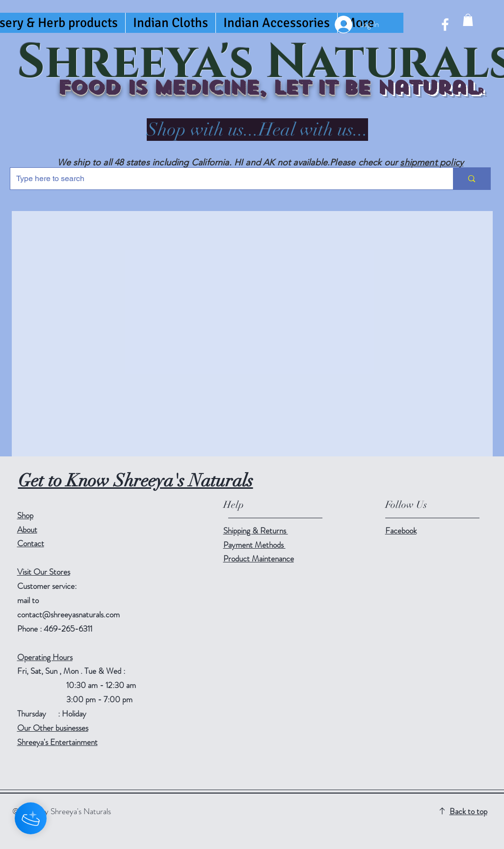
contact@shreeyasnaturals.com (68, 614)
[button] (468, 20)
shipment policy (432, 162)
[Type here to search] (225, 179)
